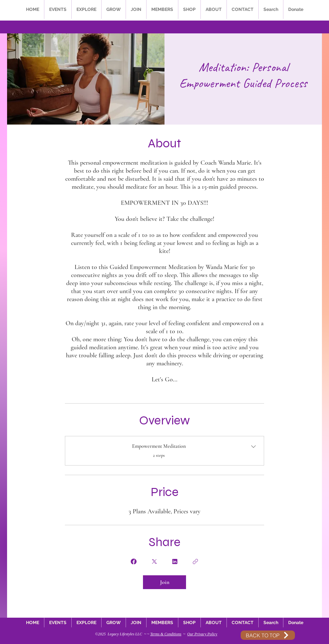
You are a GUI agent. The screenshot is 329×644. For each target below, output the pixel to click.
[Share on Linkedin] (175, 561)
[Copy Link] (195, 561)
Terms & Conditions (166, 634)
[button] (58, 9)
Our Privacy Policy (202, 634)
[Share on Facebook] (134, 561)
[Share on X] (154, 561)
